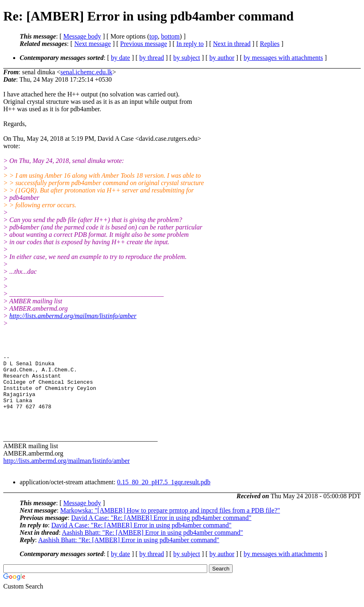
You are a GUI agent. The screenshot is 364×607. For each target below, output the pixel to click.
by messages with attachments (283, 58)
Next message (93, 44)
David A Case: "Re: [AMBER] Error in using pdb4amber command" (161, 531)
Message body (82, 36)
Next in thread (232, 44)
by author (222, 58)
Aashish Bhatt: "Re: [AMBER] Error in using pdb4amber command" (152, 546)
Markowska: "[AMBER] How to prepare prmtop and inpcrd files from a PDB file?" (170, 524)
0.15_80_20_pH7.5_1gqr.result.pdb (164, 496)
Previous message (144, 44)
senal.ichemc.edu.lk (86, 72)
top (153, 36)
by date (120, 58)
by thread (152, 58)
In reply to (190, 44)
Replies (270, 44)
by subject (187, 58)
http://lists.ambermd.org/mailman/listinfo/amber (73, 316)
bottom (170, 36)
